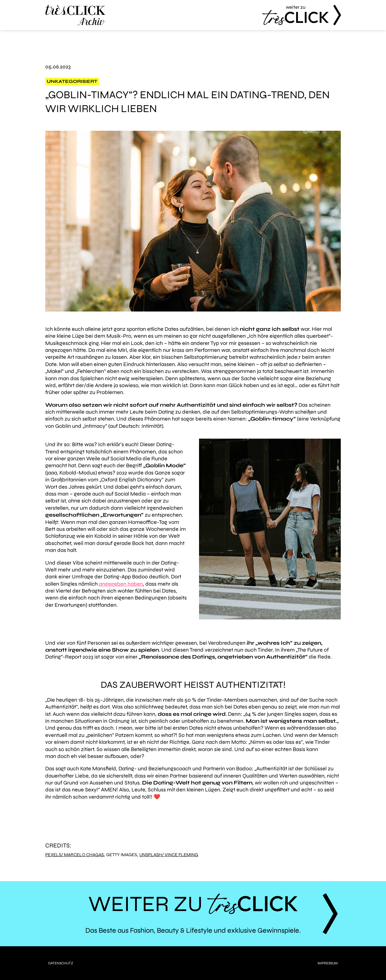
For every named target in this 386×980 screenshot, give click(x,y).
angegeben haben (121, 584)
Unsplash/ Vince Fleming (169, 855)
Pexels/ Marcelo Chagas (74, 855)
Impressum (328, 963)
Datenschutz (61, 963)
